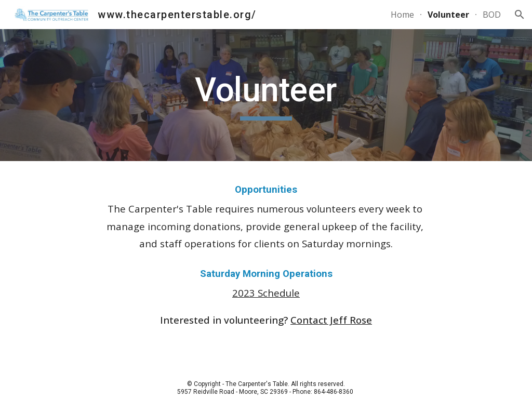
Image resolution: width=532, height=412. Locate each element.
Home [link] (402, 15)
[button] (520, 15)
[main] (266, 95)
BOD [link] (492, 15)
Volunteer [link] (448, 15)
